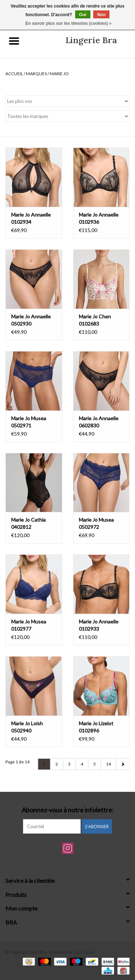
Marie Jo (59, 74)
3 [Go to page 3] (69, 764)
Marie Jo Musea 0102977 (29, 625)
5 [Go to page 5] (94, 764)
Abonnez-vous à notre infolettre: (68, 810)
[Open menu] (14, 41)
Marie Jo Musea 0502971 (29, 422)
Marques (36, 74)
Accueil (14, 74)
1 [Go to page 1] (44, 764)
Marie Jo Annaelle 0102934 (31, 218)
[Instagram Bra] (68, 848)
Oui (83, 15)
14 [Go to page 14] (108, 764)
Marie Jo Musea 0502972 (96, 523)
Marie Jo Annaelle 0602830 (99, 422)
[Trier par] (67, 101)
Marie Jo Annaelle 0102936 (99, 218)
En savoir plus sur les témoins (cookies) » (68, 23)
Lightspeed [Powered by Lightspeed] (84, 952)
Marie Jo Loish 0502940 (27, 727)
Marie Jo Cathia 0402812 (28, 523)
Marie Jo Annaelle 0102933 (99, 625)
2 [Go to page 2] (57, 764)
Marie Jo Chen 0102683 (95, 320)
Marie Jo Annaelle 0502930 (31, 320)
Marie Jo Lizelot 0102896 (96, 727)
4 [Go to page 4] (82, 764)
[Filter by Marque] (67, 116)
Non (101, 15)
